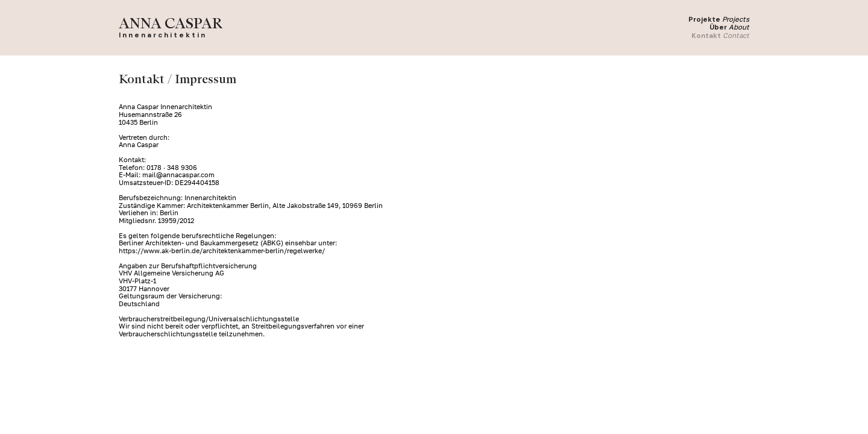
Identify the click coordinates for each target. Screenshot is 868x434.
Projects (736, 19)
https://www (139, 251)
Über (718, 27)
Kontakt (706, 36)
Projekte (704, 20)
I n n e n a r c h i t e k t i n (162, 35)
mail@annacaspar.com (178, 175)
